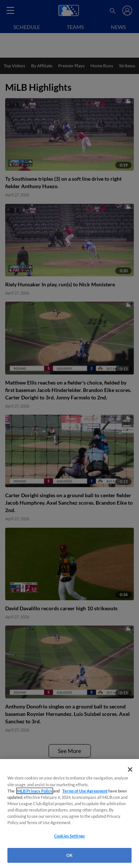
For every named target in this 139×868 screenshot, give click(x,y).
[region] (69, 814)
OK (69, 855)
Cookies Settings (69, 836)
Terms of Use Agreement (85, 791)
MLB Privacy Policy (35, 791)
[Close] (130, 769)
